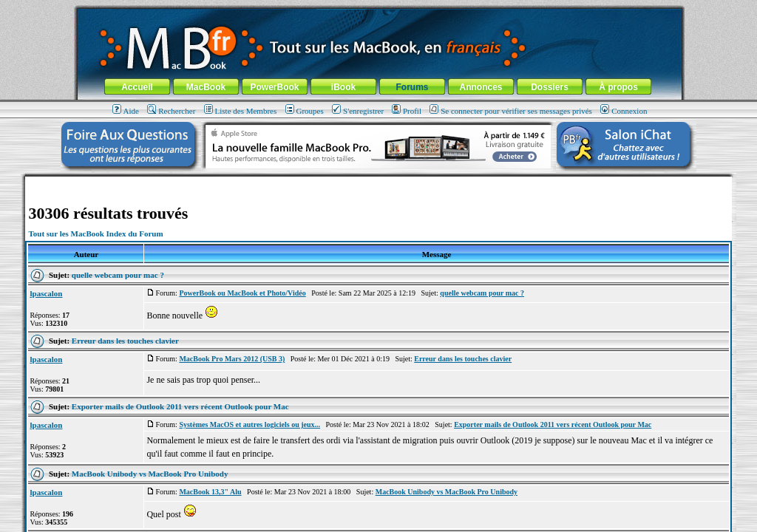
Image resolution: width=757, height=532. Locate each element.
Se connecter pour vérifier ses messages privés (511, 111)
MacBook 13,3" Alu (210, 492)
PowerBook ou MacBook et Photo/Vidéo (242, 293)
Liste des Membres (241, 111)
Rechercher (171, 111)
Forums (412, 87)
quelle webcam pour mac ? (118, 275)
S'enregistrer (358, 111)
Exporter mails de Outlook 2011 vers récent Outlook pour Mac (180, 406)
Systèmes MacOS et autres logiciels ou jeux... (249, 424)
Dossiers (550, 87)
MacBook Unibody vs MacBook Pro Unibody (150, 474)
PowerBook (274, 87)
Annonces (481, 87)
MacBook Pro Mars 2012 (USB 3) (232, 359)
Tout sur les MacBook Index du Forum (95, 233)
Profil (407, 111)
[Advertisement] (378, 182)
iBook (343, 87)
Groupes (305, 111)
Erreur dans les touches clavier (125, 341)
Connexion (624, 111)
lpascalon (46, 293)
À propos (618, 87)
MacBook (206, 87)
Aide (126, 111)
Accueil (137, 87)
